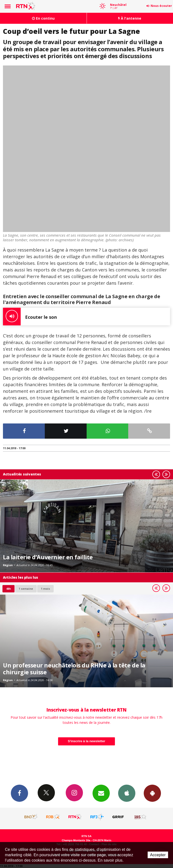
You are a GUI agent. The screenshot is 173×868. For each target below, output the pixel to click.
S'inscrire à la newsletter (87, 741)
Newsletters (101, 793)
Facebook (19, 793)
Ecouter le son (30, 317)
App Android (152, 793)
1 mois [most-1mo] (45, 589)
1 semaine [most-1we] (26, 589)
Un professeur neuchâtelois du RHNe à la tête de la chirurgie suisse (74, 669)
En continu (43, 18)
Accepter (158, 855)
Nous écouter (161, 6)
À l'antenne (130, 18)
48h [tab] (8, 589)
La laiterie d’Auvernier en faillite (48, 557)
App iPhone (127, 793)
